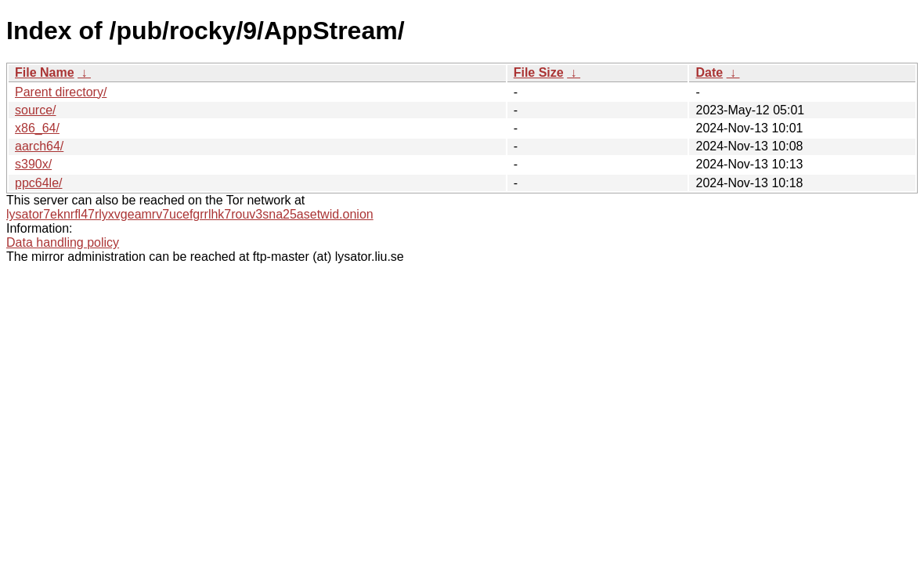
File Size (539, 72)
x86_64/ (37, 128)
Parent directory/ (61, 92)
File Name (45, 72)
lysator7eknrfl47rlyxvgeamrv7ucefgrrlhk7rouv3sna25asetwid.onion (190, 214)
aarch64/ (39, 146)
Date (709, 72)
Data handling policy (63, 242)
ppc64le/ (39, 183)
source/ (35, 110)
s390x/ (33, 164)
